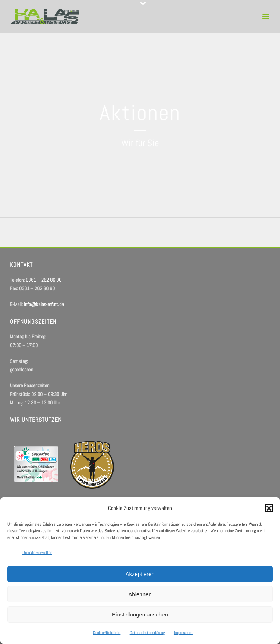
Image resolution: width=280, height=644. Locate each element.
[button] (269, 508)
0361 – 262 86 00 (44, 280)
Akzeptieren (140, 574)
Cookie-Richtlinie (107, 633)
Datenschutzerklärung (147, 633)
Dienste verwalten (37, 553)
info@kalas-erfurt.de (44, 304)
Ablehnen (140, 594)
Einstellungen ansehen (140, 614)
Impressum (183, 633)
